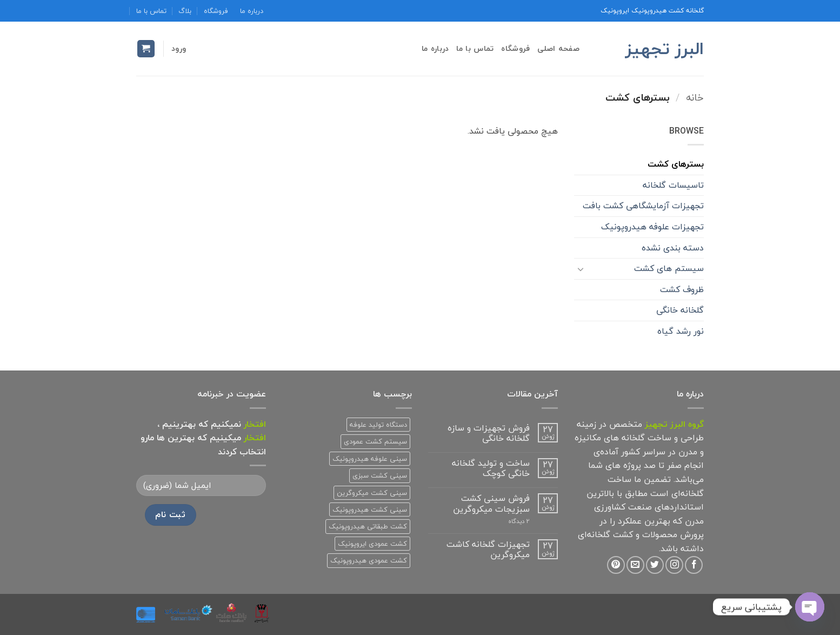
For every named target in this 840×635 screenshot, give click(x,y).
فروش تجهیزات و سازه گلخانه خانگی (489, 433)
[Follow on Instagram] (674, 565)
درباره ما (252, 11)
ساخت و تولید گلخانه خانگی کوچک (491, 468)
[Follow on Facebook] (694, 565)
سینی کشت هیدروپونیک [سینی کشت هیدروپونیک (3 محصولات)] (370, 510)
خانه (695, 97)
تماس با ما (151, 11)
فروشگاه (216, 11)
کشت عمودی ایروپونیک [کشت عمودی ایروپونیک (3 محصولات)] (372, 544)
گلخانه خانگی (680, 310)
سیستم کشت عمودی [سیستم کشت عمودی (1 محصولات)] (375, 441)
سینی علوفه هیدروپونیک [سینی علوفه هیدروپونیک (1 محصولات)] (370, 459)
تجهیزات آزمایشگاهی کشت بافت (643, 206)
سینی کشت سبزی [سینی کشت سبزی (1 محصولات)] (380, 475)
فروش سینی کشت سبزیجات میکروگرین (491, 504)
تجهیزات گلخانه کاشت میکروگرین (488, 550)
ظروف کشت (682, 289)
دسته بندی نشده (673, 248)
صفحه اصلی (558, 48)
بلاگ (185, 11)
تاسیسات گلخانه (673, 185)
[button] (179, 48)
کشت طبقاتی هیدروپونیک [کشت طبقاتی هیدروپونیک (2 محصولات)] (368, 526)
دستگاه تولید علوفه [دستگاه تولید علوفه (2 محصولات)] (378, 425)
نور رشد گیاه (681, 331)
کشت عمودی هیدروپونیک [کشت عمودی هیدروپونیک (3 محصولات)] (369, 560)
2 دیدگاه (505, 521)
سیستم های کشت (669, 268)
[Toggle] (581, 269)
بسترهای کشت (676, 164)
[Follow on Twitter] (655, 565)
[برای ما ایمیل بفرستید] (635, 565)
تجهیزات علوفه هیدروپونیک (652, 227)
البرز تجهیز (665, 49)
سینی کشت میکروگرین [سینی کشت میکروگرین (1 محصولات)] (372, 493)
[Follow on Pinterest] (616, 565)
